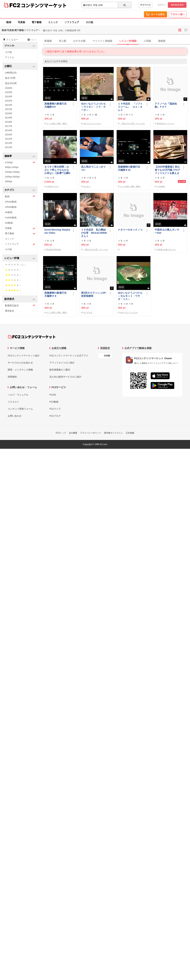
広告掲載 (130, 433)
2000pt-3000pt (12, 177)
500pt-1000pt (12, 167)
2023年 (9, 101)
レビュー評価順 (128, 41)
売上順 (62, 41)
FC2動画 (54, 402)
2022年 (9, 105)
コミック (53, 22)
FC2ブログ (55, 416)
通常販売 (9, 311)
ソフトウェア (72, 22)
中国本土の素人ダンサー (167, 249)
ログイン (162, 5)
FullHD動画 (11, 218)
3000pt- (9, 181)
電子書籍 (37, 22)
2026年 (9, 88)
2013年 (9, 143)
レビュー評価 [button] (20, 258)
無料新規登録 (177, 5)
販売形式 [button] (20, 299)
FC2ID (53, 395)
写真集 (21, 22)
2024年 (9, 97)
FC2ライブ (55, 409)
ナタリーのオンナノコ (130, 230)
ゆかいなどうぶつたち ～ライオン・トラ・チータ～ (94, 107)
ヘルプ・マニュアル (18, 395)
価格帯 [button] (20, 156)
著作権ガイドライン (113, 433)
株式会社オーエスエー (166, 123)
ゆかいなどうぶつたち (92, 123)
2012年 (9, 147)
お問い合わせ (15, 416)
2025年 (9, 92)
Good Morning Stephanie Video (57, 231)
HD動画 (9, 223)
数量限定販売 (20, 305)
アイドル (9, 57)
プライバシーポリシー (91, 433)
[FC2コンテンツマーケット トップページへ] (32, 337)
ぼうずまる (88, 312)
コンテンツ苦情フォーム (20, 409)
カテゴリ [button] (20, 190)
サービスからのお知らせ (20, 363)
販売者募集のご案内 (60, 370)
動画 (9, 22)
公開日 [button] (20, 66)
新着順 (48, 41)
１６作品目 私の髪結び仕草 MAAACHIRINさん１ (94, 233)
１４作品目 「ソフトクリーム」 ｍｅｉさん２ (130, 107)
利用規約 (12, 377)
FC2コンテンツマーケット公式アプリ (69, 356)
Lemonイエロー (53, 186)
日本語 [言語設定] (107, 356)
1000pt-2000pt (12, 172)
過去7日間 (10, 78)
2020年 (9, 113)
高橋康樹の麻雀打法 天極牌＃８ (57, 294)
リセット (32, 40)
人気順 (147, 41)
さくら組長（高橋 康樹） (57, 123)
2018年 (9, 122)
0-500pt (20, 162)
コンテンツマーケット (44, 5)
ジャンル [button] (20, 46)
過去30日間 (11, 83)
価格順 (162, 41)
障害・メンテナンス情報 (20, 370)
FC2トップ (61, 433)
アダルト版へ (178, 14)
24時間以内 (11, 73)
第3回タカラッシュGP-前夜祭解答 (94, 294)
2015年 (9, 135)
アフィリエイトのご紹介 (62, 363)
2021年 (9, 109)
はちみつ (87, 186)
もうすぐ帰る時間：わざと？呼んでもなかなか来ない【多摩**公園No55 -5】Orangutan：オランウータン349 (57, 170)
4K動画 (9, 212)
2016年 (9, 130)
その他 (89, 22)
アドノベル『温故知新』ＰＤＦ (166, 105)
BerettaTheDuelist (54, 249)
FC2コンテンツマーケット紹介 (24, 356)
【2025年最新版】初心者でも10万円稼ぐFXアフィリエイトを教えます (167, 170)
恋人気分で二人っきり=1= (93, 168)
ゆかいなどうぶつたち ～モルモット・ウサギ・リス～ (131, 296)
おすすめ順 (79, 41)
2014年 (9, 139)
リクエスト (13, 402)
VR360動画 (11, 207)
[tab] (116, 41)
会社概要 (73, 433)
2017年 (9, 126)
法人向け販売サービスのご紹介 (65, 377)
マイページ (145, 5)
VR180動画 (11, 202)
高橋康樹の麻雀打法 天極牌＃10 (130, 168)
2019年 (9, 118)
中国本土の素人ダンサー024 (167, 231)
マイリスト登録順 (102, 41)
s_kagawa (161, 186)
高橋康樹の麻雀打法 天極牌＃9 (57, 105)
